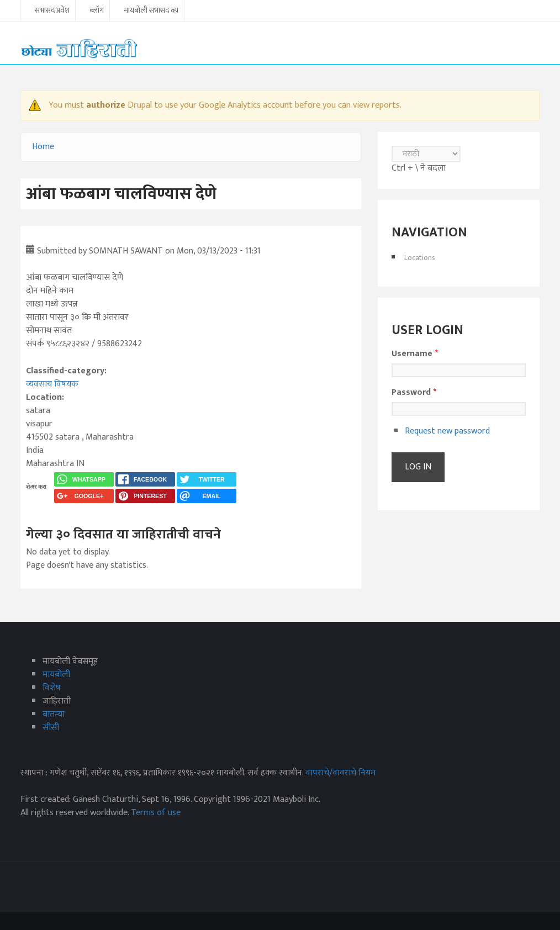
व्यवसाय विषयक (52, 384)
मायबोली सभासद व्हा (151, 11)
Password (414, 393)
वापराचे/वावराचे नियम (340, 773)
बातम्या (54, 714)
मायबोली (56, 675)
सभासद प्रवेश (52, 11)
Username (415, 354)
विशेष (52, 688)
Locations (420, 258)
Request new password (447, 431)
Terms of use (156, 813)
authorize (106, 105)
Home (43, 147)
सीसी (51, 728)
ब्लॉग (97, 11)
